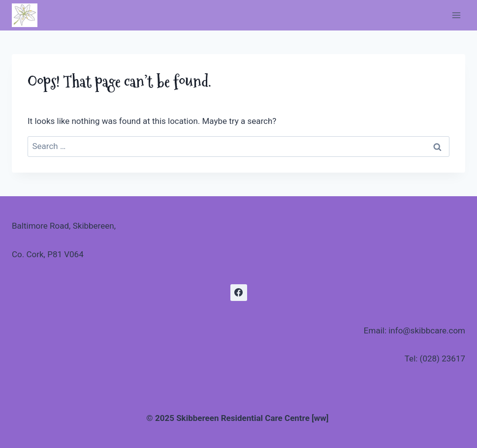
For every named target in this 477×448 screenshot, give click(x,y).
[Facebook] (239, 293)
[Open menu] (456, 15)
